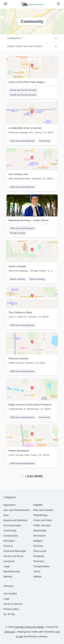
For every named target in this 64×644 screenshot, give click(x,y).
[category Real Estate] (40, 530)
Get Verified (10, 594)
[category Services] (38, 546)
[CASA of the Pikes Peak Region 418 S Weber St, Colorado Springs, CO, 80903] (32, 73)
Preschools (45, 141)
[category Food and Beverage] (15, 551)
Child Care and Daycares (22, 141)
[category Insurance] (9, 561)
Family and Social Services (23, 90)
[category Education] (9, 541)
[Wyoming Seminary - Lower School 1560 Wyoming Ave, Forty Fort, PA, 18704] (32, 211)
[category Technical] (39, 561)
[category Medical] (8, 577)
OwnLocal (10, 632)
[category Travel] (37, 571)
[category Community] (10, 530)
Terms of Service (13, 604)
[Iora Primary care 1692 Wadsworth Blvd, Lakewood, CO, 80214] (32, 165)
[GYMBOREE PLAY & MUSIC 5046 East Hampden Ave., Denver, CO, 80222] (32, 119)
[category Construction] (11, 536)
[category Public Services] (42, 525)
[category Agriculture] (10, 505)
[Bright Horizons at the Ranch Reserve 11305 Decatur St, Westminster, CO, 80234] (32, 395)
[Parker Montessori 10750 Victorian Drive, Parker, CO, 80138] (32, 441)
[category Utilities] (37, 577)
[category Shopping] (39, 556)
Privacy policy (11, 609)
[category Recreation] (40, 536)
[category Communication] (12, 525)
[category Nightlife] (38, 505)
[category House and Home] (13, 556)
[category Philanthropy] (40, 515)
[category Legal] (7, 566)
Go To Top (9, 614)
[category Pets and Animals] (43, 510)
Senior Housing (17, 279)
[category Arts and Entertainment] (16, 510)
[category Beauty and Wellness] (15, 520)
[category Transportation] (41, 566)
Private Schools (18, 233)
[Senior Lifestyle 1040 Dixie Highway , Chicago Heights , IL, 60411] (32, 257)
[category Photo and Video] (43, 520)
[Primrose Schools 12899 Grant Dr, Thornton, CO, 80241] (32, 349)
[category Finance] (8, 546)
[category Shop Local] (40, 551)
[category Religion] (38, 541)
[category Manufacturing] (12, 571)
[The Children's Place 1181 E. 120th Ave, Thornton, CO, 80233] (32, 303)
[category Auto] (6, 515)
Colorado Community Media (29, 627)
